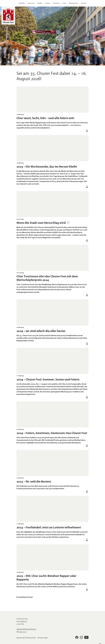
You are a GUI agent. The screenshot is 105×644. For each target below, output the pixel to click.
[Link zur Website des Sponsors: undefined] (33, 605)
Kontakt (84, 3)
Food (64, 3)
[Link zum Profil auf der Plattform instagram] (81, 638)
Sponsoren (31, 3)
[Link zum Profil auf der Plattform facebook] (77, 638)
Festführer (56, 3)
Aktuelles (22, 3)
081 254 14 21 (22, 632)
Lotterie (47, 3)
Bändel (40, 3)
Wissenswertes (73, 3)
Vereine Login (43, 638)
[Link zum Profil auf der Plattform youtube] (86, 638)
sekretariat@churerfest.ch (26, 629)
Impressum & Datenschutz (26, 638)
